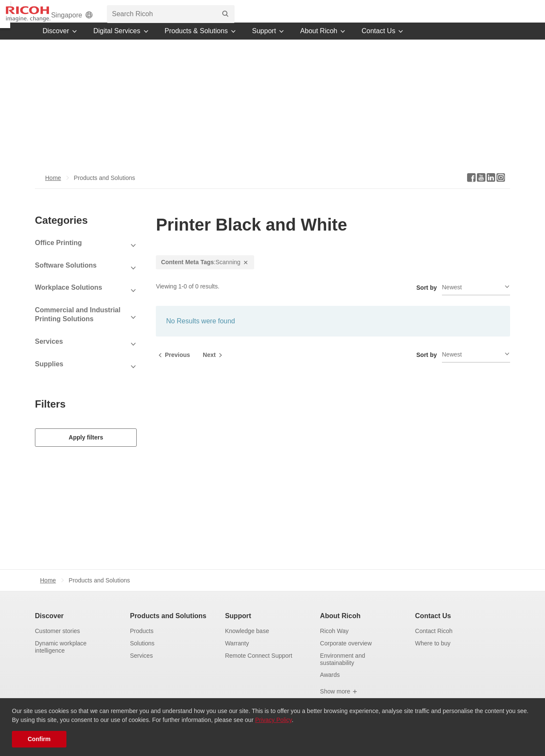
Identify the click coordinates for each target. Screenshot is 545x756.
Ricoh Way (334, 613)
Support (238, 598)
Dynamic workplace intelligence (61, 629)
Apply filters (86, 449)
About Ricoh (340, 598)
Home (53, 189)
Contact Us (433, 598)
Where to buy (433, 625)
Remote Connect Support (258, 637)
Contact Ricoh (434, 613)
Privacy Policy (273, 720)
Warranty (237, 625)
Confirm (39, 739)
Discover (49, 598)
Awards (330, 657)
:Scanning (205, 274)
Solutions (142, 625)
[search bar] (441, 17)
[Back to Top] (515, 687)
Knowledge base (247, 613)
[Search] (496, 17)
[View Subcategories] (86, 257)
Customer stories (57, 613)
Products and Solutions (168, 598)
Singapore (343, 18)
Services (141, 637)
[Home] (66, 17)
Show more (339, 673)
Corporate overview (346, 625)
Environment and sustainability (343, 641)
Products (142, 613)
